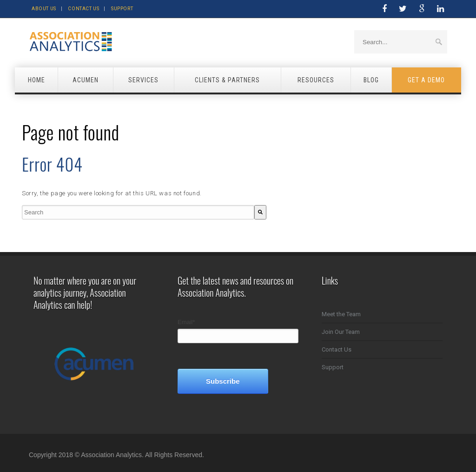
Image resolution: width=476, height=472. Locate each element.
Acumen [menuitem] (86, 80)
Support (122, 9)
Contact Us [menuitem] (337, 349)
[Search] (260, 212)
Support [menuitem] (333, 367)
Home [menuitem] (36, 80)
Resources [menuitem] (316, 80)
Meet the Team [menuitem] (341, 314)
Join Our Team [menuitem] (341, 332)
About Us (44, 9)
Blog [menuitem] (371, 80)
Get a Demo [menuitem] (426, 80)
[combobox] (138, 212)
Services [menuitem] (143, 80)
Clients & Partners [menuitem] (227, 80)
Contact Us (83, 9)
